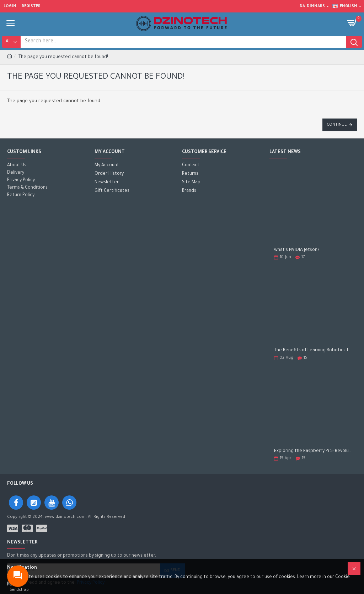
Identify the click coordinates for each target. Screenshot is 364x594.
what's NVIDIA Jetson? (297, 250)
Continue (337, 125)
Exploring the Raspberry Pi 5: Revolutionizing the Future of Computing (313, 451)
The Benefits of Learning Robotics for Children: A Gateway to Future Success (313, 351)
